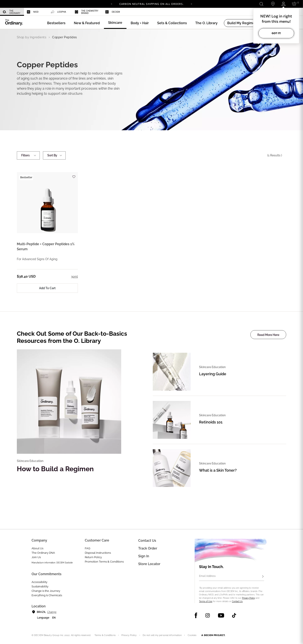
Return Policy (93, 557)
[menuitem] (12, 12)
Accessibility (39, 582)
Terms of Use (206, 601)
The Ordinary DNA (43, 553)
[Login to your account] (283, 4)
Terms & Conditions (105, 635)
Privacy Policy (249, 598)
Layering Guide (213, 374)
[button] (87, 23)
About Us (37, 548)
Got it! (276, 33)
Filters (28, 155)
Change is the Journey (46, 591)
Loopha (58, 12)
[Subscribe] (263, 577)
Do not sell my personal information (162, 635)
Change (52, 612)
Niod (33, 12)
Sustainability (40, 586)
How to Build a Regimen (55, 469)
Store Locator (149, 564)
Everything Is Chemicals (47, 595)
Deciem (113, 12)
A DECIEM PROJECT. (213, 635)
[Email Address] (232, 577)
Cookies (192, 635)
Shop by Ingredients (32, 37)
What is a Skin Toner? (218, 470)
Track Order (148, 548)
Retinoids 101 (211, 422)
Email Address (207, 576)
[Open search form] (261, 4)
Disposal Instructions (98, 553)
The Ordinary (12, 12)
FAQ (88, 548)
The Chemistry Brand (87, 12)
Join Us (36, 557)
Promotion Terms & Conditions (104, 562)
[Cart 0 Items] (295, 4)
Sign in (144, 556)
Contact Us (237, 601)
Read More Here (268, 335)
